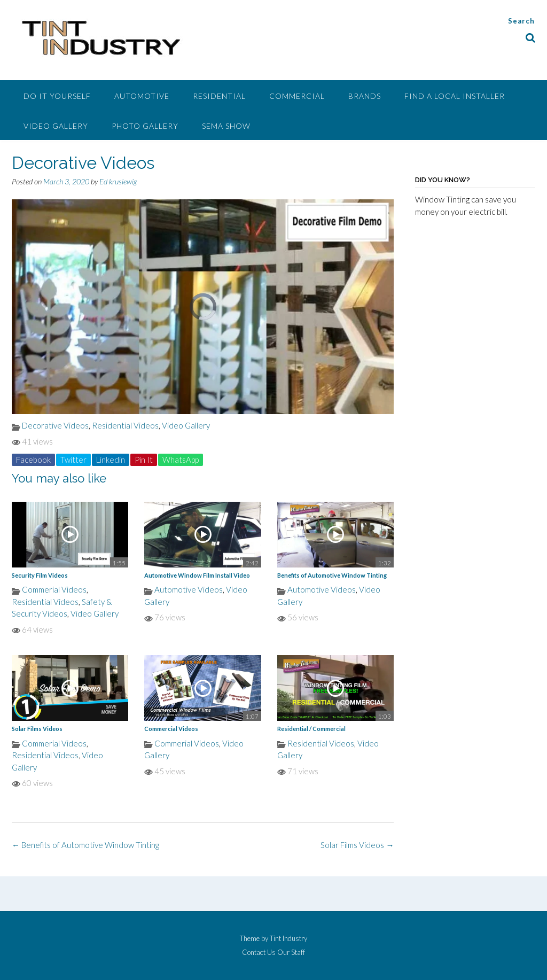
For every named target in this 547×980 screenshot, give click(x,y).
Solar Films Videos (37, 729)
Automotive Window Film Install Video (197, 575)
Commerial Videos (54, 589)
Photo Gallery (145, 126)
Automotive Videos (189, 589)
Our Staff (291, 952)
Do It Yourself (57, 96)
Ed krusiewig (118, 181)
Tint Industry (288, 938)
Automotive (142, 96)
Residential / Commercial (311, 729)
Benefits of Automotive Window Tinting (332, 575)
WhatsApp (181, 460)
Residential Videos (125, 425)
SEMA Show (226, 126)
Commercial (297, 96)
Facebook (33, 460)
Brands (365, 96)
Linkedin (111, 460)
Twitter (73, 460)
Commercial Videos (171, 729)
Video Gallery (56, 126)
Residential (219, 96)
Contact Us (259, 952)
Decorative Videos (55, 425)
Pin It (144, 460)
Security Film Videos (40, 575)
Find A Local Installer (455, 96)
